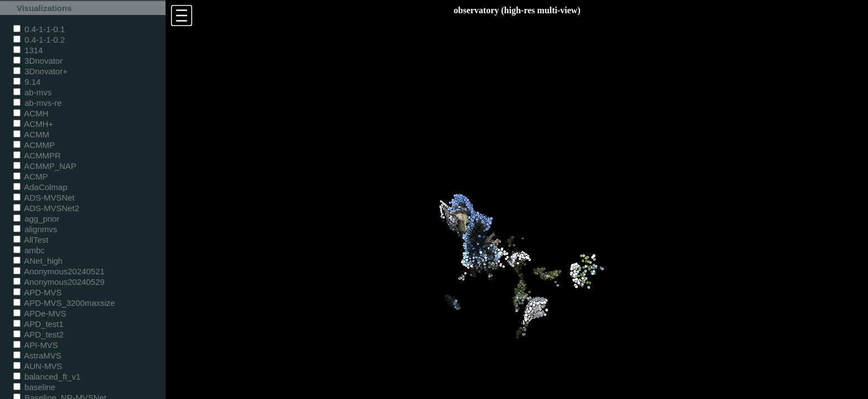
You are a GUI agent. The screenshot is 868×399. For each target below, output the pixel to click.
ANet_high (38, 261)
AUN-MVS (38, 366)
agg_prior (36, 219)
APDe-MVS (40, 313)
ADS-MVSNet (44, 198)
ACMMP (34, 145)
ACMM (31, 134)
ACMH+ (33, 124)
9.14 (27, 82)
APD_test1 (38, 324)
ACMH (31, 113)
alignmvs (35, 229)
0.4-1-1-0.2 (39, 40)
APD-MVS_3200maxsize (64, 303)
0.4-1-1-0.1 (39, 29)
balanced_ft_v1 (47, 377)
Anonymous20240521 (59, 271)
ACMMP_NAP (45, 166)
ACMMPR (37, 155)
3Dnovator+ (40, 71)
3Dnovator (38, 61)
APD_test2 (38, 334)
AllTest (31, 240)
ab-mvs (32, 92)
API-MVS (36, 345)
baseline (34, 387)
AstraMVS (37, 355)
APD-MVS (37, 292)
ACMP (31, 177)
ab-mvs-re (37, 103)
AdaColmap (40, 187)
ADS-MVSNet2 (46, 208)
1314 (28, 50)
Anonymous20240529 (59, 282)
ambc (29, 250)
